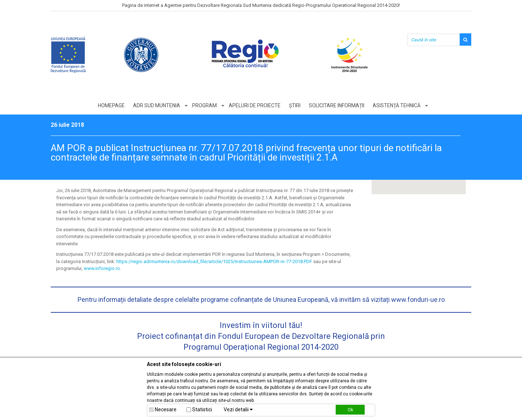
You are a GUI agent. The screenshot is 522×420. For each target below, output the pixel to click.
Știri (295, 105)
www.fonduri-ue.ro (418, 300)
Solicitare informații (337, 105)
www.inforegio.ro (102, 268)
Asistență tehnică (397, 105)
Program (204, 105)
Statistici (202, 409)
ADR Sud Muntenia (157, 105)
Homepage (111, 105)
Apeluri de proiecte (255, 105)
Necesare (166, 409)
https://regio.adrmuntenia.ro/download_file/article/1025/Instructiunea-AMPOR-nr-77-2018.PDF (214, 261)
